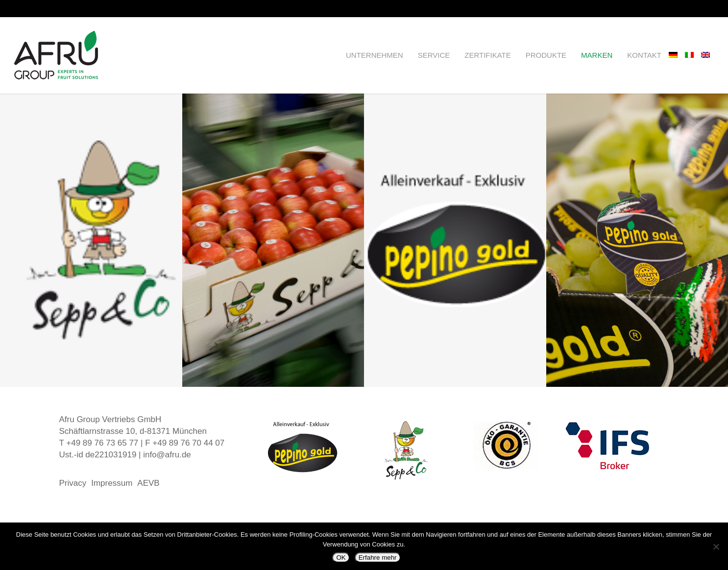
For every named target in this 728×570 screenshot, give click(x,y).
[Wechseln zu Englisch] (709, 55)
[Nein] (716, 546)
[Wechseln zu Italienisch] (693, 55)
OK (341, 558)
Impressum (112, 483)
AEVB (148, 483)
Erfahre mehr (378, 558)
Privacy (73, 483)
